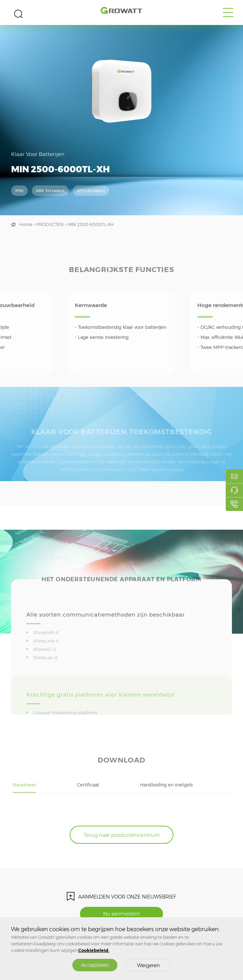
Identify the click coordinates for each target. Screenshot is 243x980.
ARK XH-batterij (50, 190)
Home (26, 224)
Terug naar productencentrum (122, 835)
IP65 (19, 190)
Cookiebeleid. (94, 950)
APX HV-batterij (91, 190)
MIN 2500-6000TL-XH (91, 224)
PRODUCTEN (50, 224)
